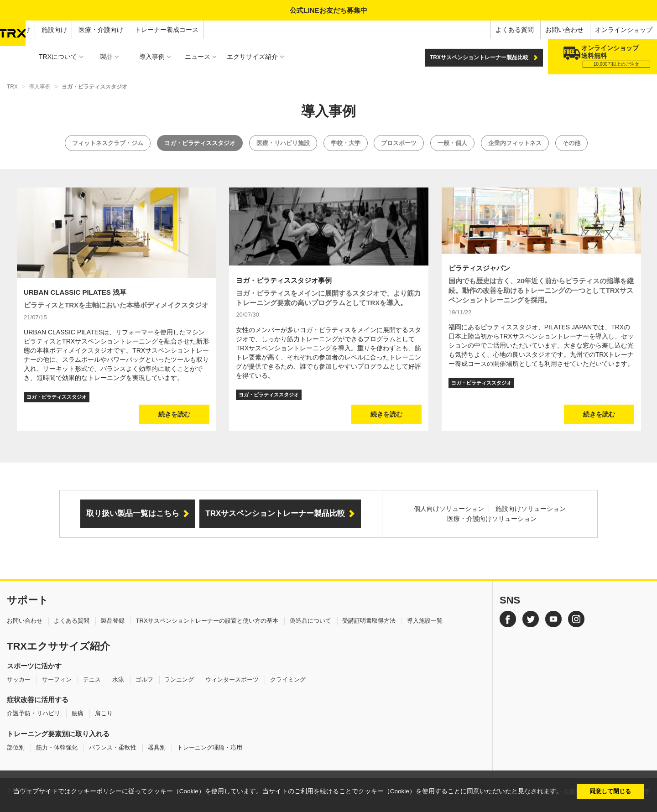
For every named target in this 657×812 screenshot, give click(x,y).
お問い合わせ (564, 30)
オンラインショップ (624, 30)
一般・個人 (452, 143)
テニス (92, 679)
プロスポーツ (399, 143)
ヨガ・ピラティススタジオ (200, 143)
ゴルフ (144, 679)
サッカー (19, 679)
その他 (571, 143)
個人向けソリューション (449, 509)
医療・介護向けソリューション (492, 519)
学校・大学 (346, 143)
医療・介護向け (101, 30)
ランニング (179, 679)
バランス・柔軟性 (113, 747)
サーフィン (57, 679)
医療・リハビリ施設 (283, 143)
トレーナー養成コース (167, 30)
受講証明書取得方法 (369, 621)
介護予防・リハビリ (34, 713)
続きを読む (174, 414)
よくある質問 (515, 30)
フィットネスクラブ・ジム (108, 143)
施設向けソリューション (531, 509)
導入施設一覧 (425, 621)
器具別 (157, 747)
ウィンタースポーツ (232, 679)
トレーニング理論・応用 (210, 747)
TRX (12, 87)
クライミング (288, 679)
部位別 (16, 747)
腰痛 (78, 713)
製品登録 (113, 621)
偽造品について (310, 621)
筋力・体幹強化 (57, 747)
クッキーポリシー (96, 791)
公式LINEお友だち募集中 (328, 10)
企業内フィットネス (515, 143)
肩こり (104, 713)
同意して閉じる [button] (610, 791)
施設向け (54, 30)
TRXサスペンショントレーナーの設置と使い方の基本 (207, 621)
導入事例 (40, 87)
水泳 (118, 679)
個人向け (17, 30)
